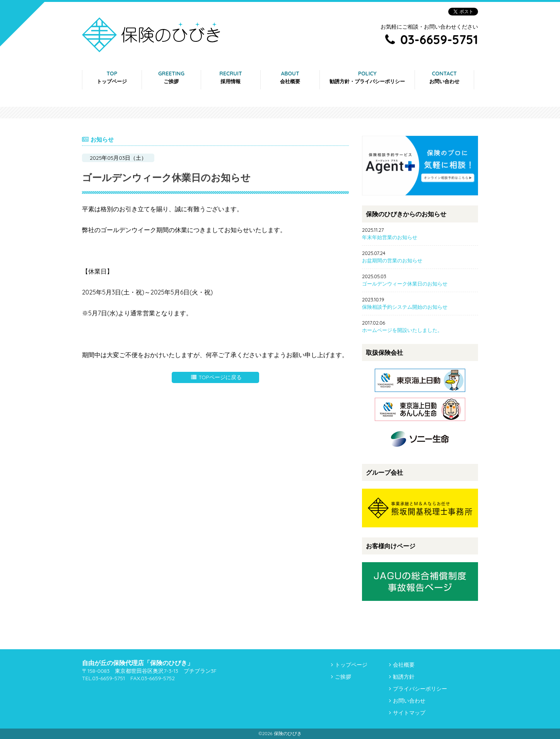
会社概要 (404, 665)
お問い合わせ (409, 701)
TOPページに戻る (216, 377)
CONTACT (444, 77)
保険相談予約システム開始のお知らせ (405, 307)
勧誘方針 (404, 677)
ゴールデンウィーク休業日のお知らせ (405, 284)
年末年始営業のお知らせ (390, 237)
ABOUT (290, 77)
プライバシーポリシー (420, 689)
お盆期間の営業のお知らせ (392, 260)
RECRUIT (230, 77)
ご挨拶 (343, 677)
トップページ (351, 665)
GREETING (171, 77)
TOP (112, 77)
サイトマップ (409, 713)
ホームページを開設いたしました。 (402, 330)
